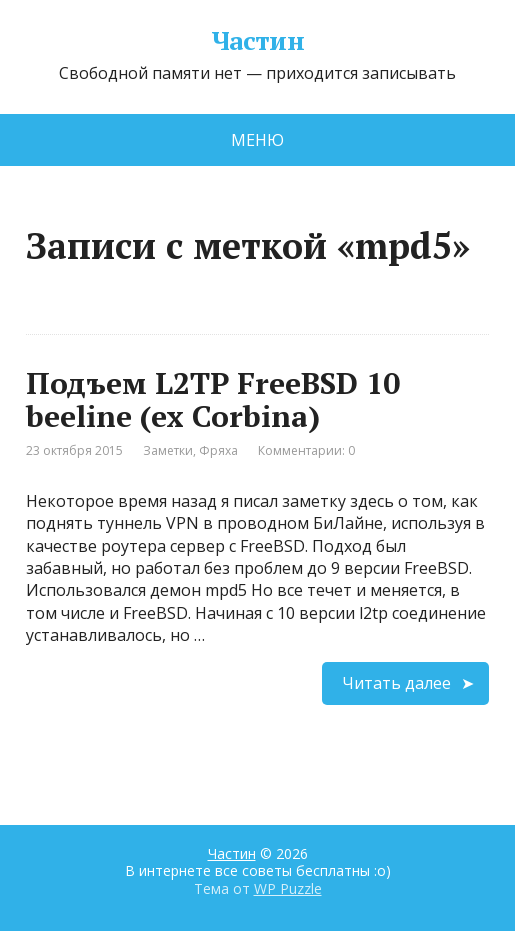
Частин (258, 41)
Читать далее (396, 683)
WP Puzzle (288, 888)
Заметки (168, 450)
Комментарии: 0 (306, 450)
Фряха (218, 450)
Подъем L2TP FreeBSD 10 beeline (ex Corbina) (213, 399)
